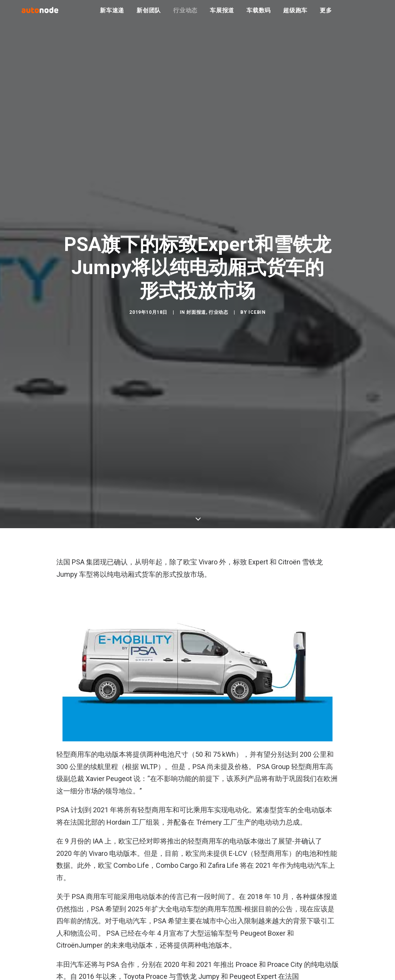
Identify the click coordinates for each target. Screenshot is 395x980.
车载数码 (259, 15)
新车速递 (112, 15)
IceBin (257, 421)
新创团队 (149, 15)
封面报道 (196, 421)
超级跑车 (295, 15)
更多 (326, 15)
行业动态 (185, 15)
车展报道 (222, 15)
